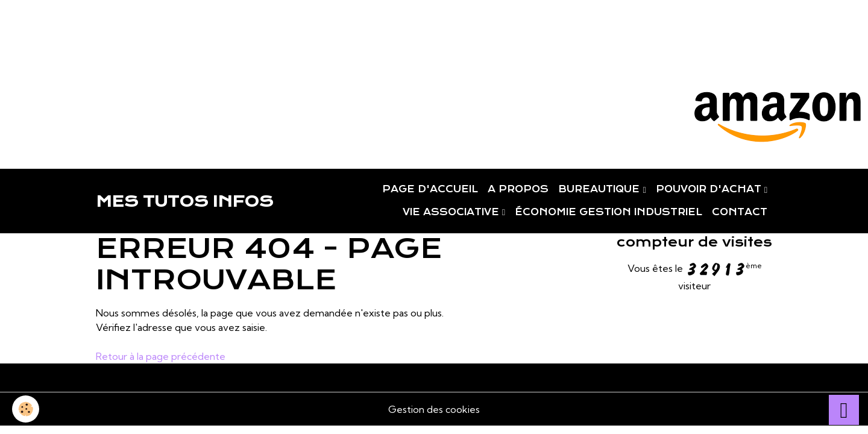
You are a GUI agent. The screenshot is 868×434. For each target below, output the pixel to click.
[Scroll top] (844, 410)
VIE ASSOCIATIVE (452, 212)
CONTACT (740, 212)
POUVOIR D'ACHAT (710, 189)
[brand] (184, 201)
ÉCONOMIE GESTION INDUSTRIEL (609, 212)
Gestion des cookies (434, 409)
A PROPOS (518, 189)
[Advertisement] (219, 27)
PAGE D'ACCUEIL (430, 189)
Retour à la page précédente (161, 356)
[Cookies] (26, 409)
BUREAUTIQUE (600, 189)
